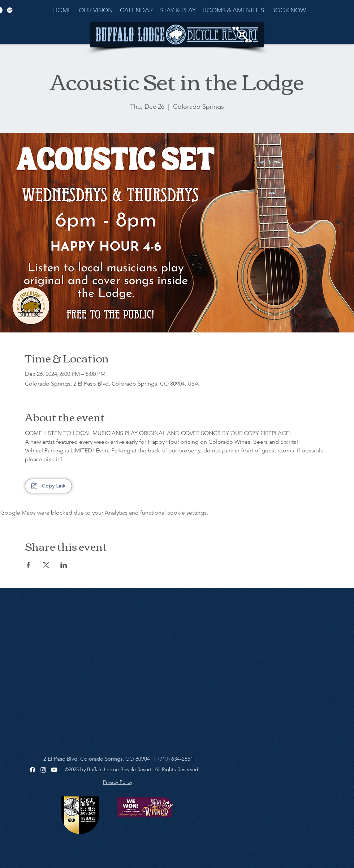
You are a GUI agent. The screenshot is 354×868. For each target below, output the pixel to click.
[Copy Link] (48, 486)
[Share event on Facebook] (28, 565)
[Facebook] (33, 770)
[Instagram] (43, 770)
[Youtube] (54, 770)
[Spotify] (10, 10)
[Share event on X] (46, 565)
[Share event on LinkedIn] (64, 565)
